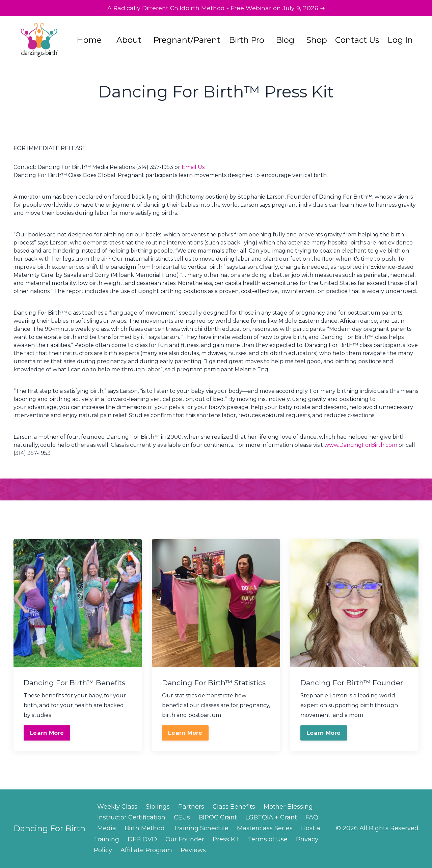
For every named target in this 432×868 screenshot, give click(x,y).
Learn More (47, 733)
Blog (285, 41)
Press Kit (226, 840)
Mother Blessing (288, 807)
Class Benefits (234, 807)
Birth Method (145, 829)
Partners (191, 807)
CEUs (182, 818)
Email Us (193, 167)
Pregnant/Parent (186, 41)
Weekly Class (117, 807)
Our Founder (185, 840)
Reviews (193, 850)
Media (107, 829)
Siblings (158, 807)
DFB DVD (142, 840)
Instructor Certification (131, 818)
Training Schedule (201, 829)
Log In (400, 41)
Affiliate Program (146, 850)
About (129, 41)
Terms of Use (268, 840)
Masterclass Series (265, 829)
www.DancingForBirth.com (361, 445)
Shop (317, 41)
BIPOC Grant (218, 818)
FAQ (312, 818)
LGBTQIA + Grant (271, 818)
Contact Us (357, 41)
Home (89, 41)
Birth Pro (246, 41)
